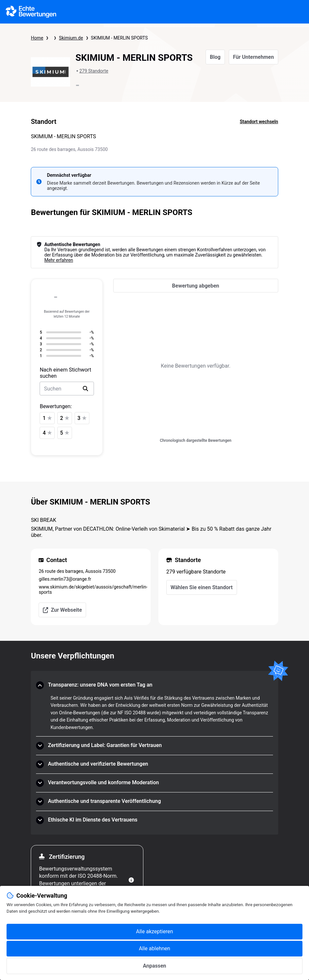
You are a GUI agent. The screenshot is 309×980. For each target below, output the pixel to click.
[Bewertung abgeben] (196, 286)
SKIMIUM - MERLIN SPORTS (119, 38)
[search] (85, 389)
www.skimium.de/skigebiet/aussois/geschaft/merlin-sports (91, 590)
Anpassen (154, 966)
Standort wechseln (259, 122)
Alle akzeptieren (155, 931)
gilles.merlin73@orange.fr (65, 579)
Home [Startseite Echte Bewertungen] (37, 38)
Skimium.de (71, 38)
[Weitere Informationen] (131, 880)
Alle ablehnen (154, 948)
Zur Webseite (62, 610)
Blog (215, 57)
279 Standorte (94, 71)
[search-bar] (67, 389)
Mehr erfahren (59, 260)
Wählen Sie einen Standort (202, 587)
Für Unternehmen (254, 57)
